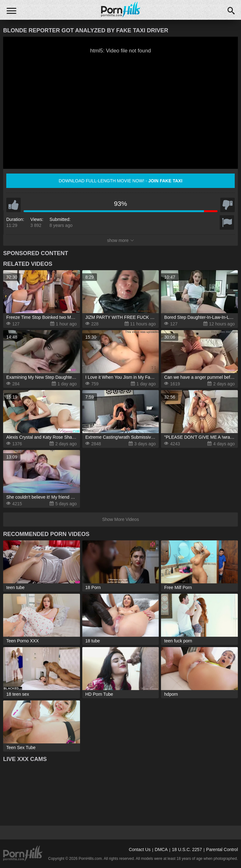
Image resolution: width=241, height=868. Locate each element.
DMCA (161, 849)
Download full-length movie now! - (120, 181)
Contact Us (139, 849)
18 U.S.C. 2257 (187, 849)
